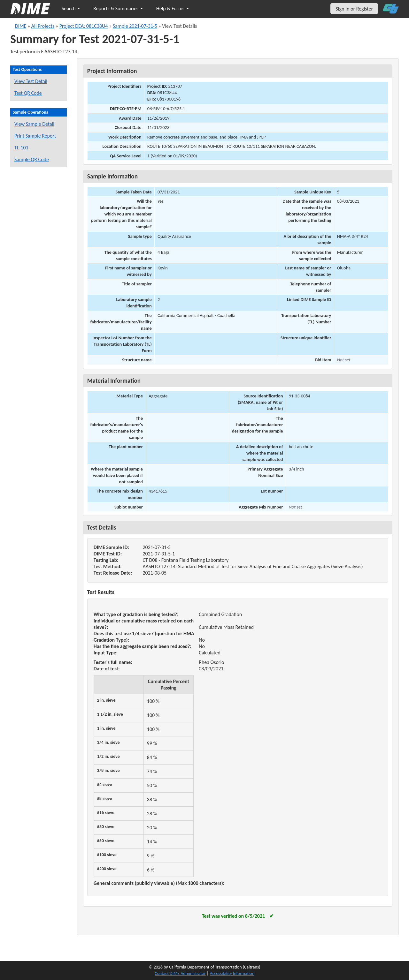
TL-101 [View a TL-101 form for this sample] (21, 148)
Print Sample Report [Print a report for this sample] (35, 136)
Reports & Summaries (118, 8)
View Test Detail (31, 81)
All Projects (43, 26)
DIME (21, 26)
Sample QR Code (32, 159)
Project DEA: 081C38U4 (84, 26)
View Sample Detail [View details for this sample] (34, 124)
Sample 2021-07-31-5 (135, 26)
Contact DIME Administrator (180, 973)
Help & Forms (173, 8)
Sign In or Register (354, 9)
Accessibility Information (232, 973)
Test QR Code (28, 93)
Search (71, 8)
